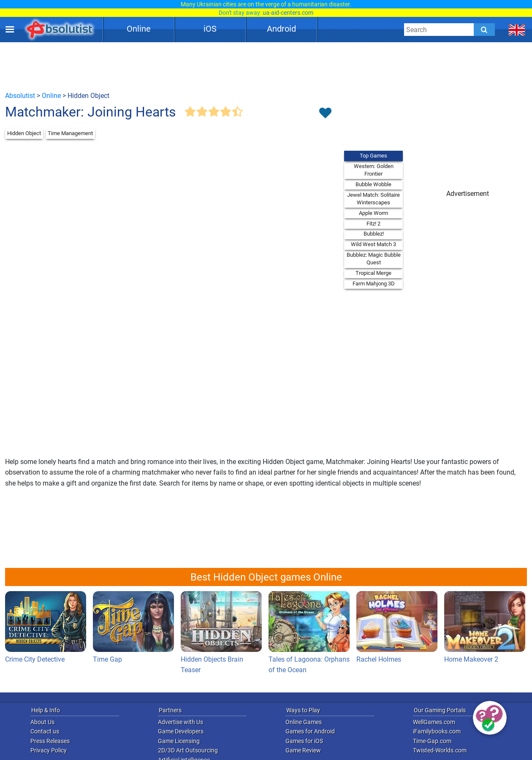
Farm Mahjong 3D (374, 284)
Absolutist (20, 96)
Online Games (304, 722)
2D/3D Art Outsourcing (188, 750)
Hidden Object (24, 133)
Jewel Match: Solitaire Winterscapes (373, 199)
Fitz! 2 (373, 224)
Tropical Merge (373, 273)
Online (139, 29)
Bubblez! (374, 234)
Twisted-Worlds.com (440, 750)
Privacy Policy (49, 750)
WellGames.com (434, 722)
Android (281, 29)
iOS (210, 29)
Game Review (303, 750)
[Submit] (484, 30)
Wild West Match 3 (373, 244)
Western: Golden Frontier (374, 170)
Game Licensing (179, 741)
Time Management (70, 133)
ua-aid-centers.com (288, 13)
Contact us (45, 731)
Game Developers (181, 731)
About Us (42, 722)
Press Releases (50, 741)
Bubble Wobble (373, 184)
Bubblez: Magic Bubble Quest (374, 259)
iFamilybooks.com (437, 731)
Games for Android (310, 731)
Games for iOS (304, 741)
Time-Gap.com (432, 741)
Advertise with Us (180, 722)
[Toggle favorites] (325, 114)
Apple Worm (373, 213)
